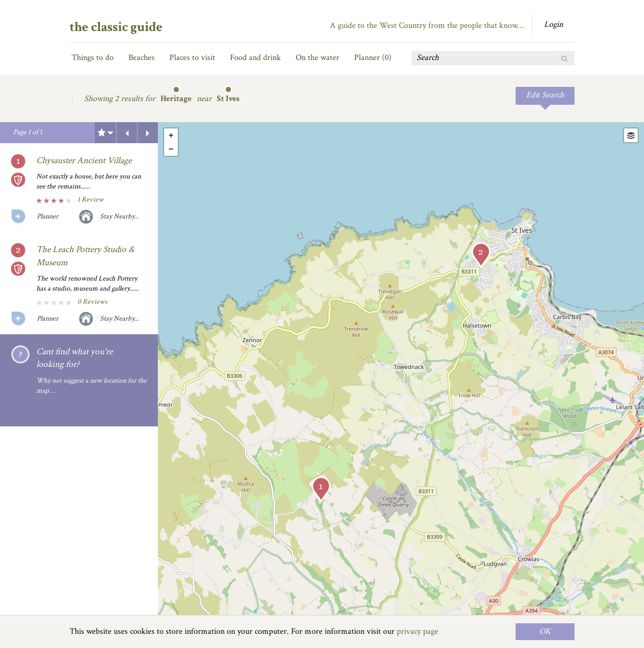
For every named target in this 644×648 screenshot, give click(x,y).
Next (148, 133)
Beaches (142, 58)
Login (554, 24)
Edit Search (545, 95)
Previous (127, 133)
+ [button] (171, 135)
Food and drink (255, 58)
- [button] (171, 149)
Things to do (93, 58)
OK (545, 631)
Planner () (373, 58)
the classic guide (116, 27)
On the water (318, 58)
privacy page (417, 631)
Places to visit (192, 58)
